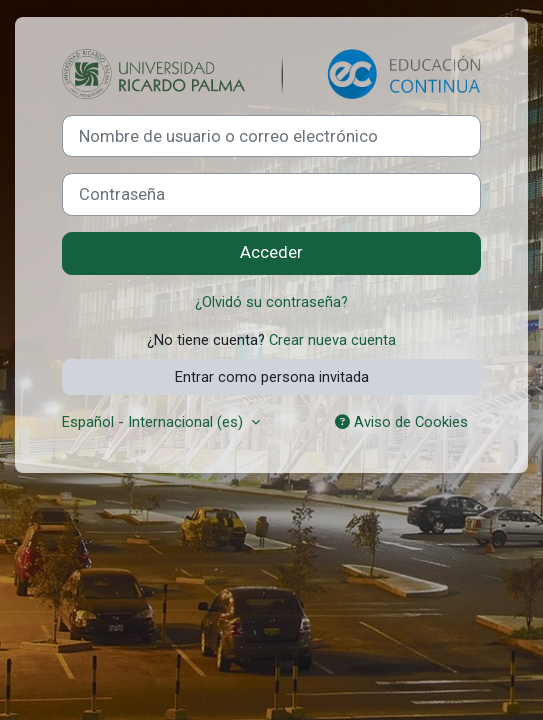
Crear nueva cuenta (332, 340)
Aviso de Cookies (401, 422)
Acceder (271, 252)
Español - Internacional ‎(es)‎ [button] (154, 422)
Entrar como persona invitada (272, 377)
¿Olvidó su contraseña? (271, 302)
